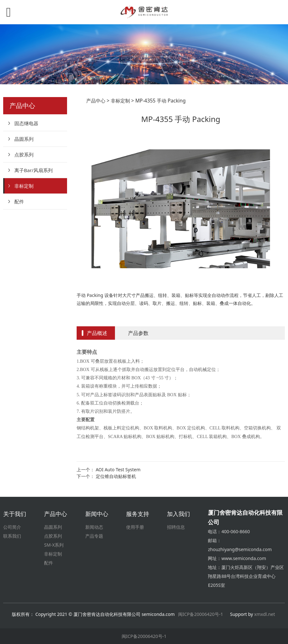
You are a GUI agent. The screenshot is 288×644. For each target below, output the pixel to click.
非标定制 (24, 186)
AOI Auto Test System (118, 470)
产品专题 (94, 536)
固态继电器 (26, 123)
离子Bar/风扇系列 (34, 170)
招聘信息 (176, 527)
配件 (19, 201)
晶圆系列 (24, 139)
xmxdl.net (265, 614)
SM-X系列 (54, 545)
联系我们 (12, 536)
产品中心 (96, 101)
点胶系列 (24, 155)
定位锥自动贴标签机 (116, 476)
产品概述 (97, 333)
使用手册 (135, 527)
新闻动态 (94, 527)
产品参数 (138, 333)
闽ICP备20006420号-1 (201, 614)
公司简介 (12, 527)
